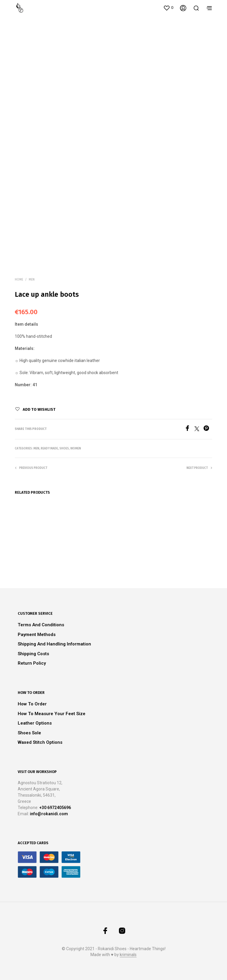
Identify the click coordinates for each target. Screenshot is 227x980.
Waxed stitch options (40, 742)
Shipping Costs (33, 654)
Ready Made (49, 449)
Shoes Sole (29, 733)
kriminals (128, 955)
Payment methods (37, 635)
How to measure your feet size (52, 714)
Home (19, 280)
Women (76, 449)
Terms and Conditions (41, 625)
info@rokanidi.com (49, 814)
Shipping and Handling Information (54, 644)
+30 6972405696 (55, 808)
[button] (168, 8)
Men (32, 280)
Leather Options (35, 723)
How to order (32, 704)
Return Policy (32, 663)
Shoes (64, 449)
